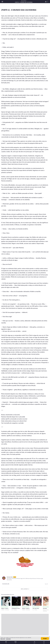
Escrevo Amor (10, 577)
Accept (45, 639)
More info (3, 639)
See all (46, 584)
